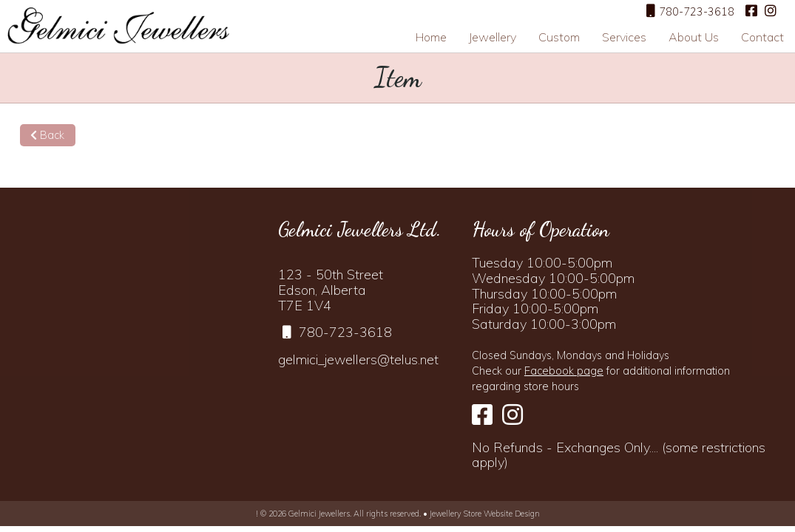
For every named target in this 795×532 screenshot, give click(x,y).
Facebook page (564, 371)
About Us (694, 37)
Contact (762, 37)
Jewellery (493, 37)
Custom (559, 37)
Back (47, 135)
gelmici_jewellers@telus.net (358, 359)
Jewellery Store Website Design (485, 514)
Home (431, 37)
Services (624, 37)
